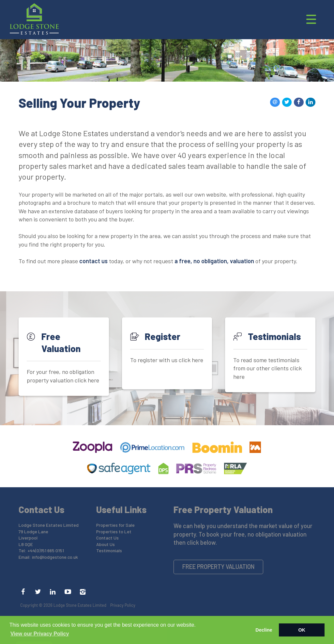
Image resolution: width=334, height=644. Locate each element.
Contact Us (107, 538)
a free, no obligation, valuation (214, 261)
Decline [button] (264, 630)
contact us (93, 261)
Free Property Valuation (219, 567)
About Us (106, 544)
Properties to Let (114, 531)
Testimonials (109, 550)
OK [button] (302, 630)
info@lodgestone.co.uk (55, 557)
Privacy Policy (123, 605)
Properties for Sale (115, 525)
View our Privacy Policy (40, 634)
